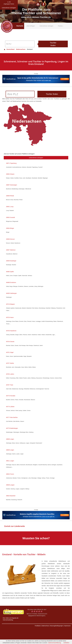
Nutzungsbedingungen (56, 626)
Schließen (66, 643)
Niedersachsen (21, 49)
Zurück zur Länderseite (14, 526)
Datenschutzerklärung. (55, 643)
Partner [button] (61, 26)
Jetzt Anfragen (31, 26)
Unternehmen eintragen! (36, 158)
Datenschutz (45, 626)
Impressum (67, 626)
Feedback (38, 626)
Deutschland (9, 49)
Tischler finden (53, 44)
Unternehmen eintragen (46, 26)
